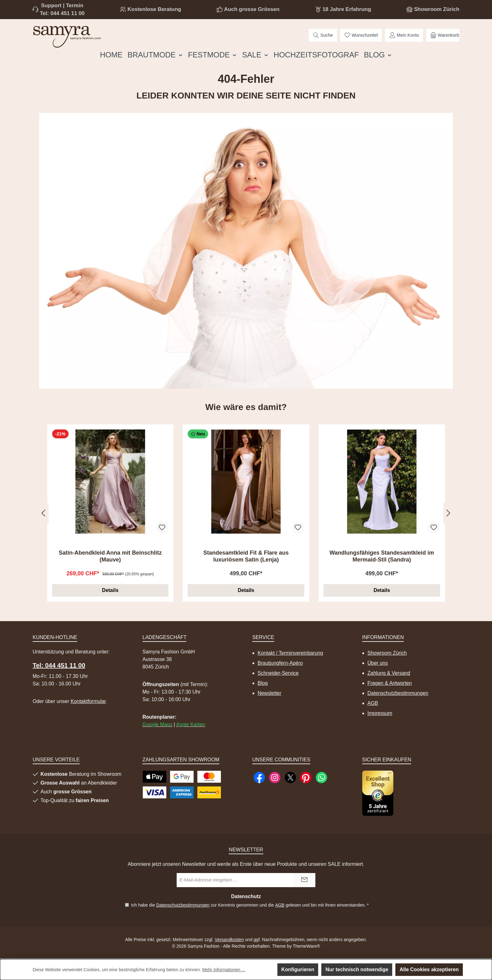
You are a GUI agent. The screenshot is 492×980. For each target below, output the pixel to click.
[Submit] (304, 880)
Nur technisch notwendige (357, 969)
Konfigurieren (298, 969)
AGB (373, 703)
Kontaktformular (88, 701)
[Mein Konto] (404, 35)
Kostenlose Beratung (154, 9)
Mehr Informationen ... (224, 970)
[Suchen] (323, 35)
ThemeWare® (306, 946)
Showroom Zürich (437, 9)
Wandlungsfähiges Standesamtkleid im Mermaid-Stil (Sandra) (382, 556)
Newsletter (270, 693)
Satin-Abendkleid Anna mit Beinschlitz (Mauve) (110, 556)
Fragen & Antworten (390, 683)
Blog (263, 683)
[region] (246, 513)
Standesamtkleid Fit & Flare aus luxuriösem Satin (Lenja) (246, 556)
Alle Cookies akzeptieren (429, 969)
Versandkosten (229, 940)
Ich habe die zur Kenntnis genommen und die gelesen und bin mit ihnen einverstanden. (250, 905)
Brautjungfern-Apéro (280, 663)
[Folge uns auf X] (290, 778)
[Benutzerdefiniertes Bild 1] (378, 793)
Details (110, 590)
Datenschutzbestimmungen (398, 693)
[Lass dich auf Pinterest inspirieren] (306, 778)
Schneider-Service (278, 673)
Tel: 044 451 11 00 (62, 13)
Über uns (378, 663)
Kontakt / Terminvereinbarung (290, 653)
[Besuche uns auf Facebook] (259, 778)
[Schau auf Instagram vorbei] (275, 778)
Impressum (380, 713)
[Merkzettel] (361, 35)
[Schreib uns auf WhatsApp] (321, 778)
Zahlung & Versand (389, 673)
